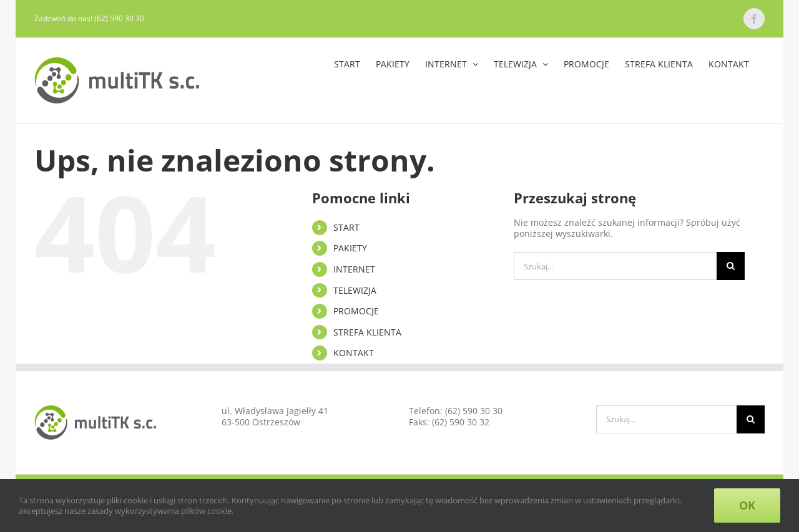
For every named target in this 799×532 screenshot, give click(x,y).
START (346, 227)
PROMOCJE (356, 311)
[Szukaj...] (615, 266)
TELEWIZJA (355, 290)
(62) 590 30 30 (474, 411)
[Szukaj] (731, 266)
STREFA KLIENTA (367, 332)
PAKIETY (350, 248)
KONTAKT (354, 353)
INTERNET (354, 269)
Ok (747, 505)
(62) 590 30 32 (461, 422)
